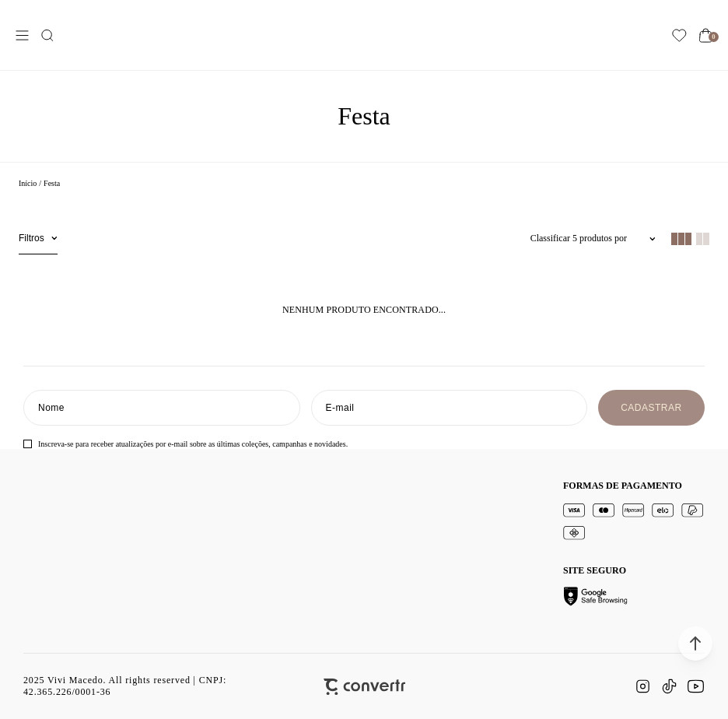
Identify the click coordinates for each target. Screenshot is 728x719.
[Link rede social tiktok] (669, 686)
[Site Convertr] (364, 687)
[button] (695, 644)
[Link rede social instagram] (642, 686)
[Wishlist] (679, 35)
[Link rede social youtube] (695, 686)
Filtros (31, 238)
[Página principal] (367, 35)
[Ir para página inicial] (28, 183)
